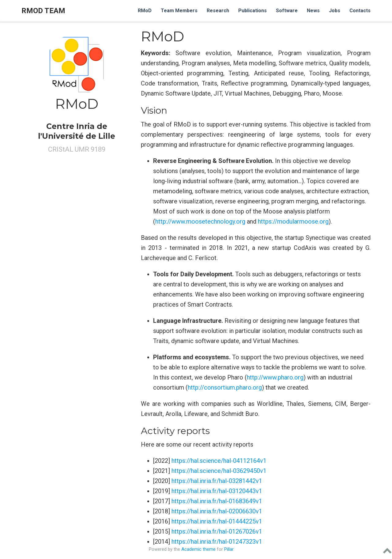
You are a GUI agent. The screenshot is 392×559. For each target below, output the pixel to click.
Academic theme (198, 549)
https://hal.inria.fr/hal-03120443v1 (217, 491)
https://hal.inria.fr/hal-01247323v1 (217, 542)
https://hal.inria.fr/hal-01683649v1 (217, 501)
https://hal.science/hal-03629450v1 (219, 471)
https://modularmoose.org (293, 221)
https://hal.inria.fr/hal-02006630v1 (217, 511)
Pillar (229, 549)
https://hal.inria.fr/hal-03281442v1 (217, 481)
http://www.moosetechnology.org (200, 221)
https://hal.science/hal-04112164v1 (219, 461)
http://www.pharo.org (275, 377)
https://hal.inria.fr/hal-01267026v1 (217, 531)
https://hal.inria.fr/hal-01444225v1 (217, 521)
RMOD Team (43, 11)
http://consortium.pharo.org (225, 387)
